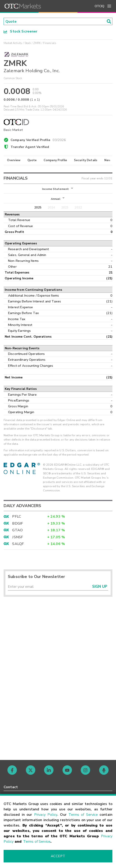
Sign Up (100, 587)
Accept (58, 856)
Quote (32, 161)
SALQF (18, 545)
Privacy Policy (46, 815)
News (108, 161)
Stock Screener (21, 32)
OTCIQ (99, 6)
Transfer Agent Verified (30, 147)
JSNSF (18, 538)
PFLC (17, 517)
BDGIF (18, 524)
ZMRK (37, 43)
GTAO (17, 531)
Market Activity (13, 43)
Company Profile (55, 161)
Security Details (86, 161)
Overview (14, 161)
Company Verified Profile (38, 139)
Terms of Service (83, 815)
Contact (11, 787)
